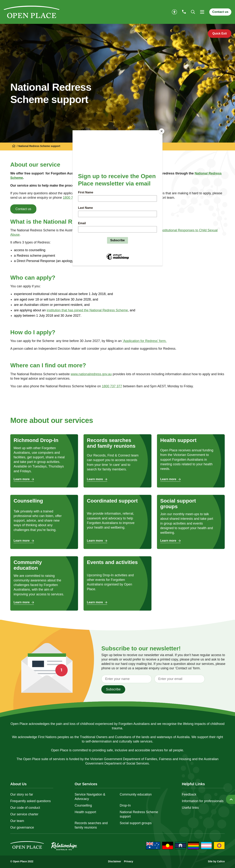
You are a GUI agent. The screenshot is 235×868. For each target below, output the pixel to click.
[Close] (162, 131)
